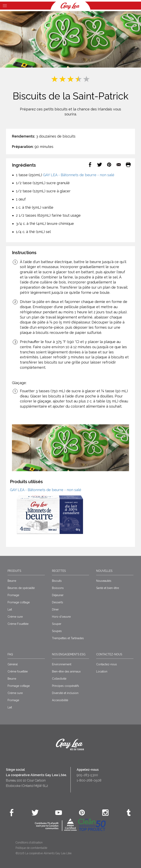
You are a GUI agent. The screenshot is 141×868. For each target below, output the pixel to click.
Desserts (58, 602)
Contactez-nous (109, 654)
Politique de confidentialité (31, 848)
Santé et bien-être (108, 588)
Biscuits (57, 581)
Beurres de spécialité (21, 588)
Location (102, 671)
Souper (57, 624)
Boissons (58, 588)
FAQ (10, 654)
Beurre (12, 581)
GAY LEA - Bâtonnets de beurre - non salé (79, 175)
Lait (10, 609)
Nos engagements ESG (69, 654)
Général (13, 664)
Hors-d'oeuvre (61, 617)
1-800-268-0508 (89, 780)
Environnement (62, 664)
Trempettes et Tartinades (68, 638)
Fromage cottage (19, 602)
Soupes (57, 631)
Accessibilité (60, 700)
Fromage (13, 595)
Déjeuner (58, 595)
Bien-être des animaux (66, 671)
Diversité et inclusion (65, 693)
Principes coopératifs (66, 686)
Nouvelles (104, 571)
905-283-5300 (87, 775)
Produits (14, 571)
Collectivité (59, 679)
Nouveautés (104, 581)
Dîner (55, 609)
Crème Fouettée (18, 624)
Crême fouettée (18, 671)
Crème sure (15, 617)
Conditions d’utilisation (29, 842)
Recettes (59, 571)
